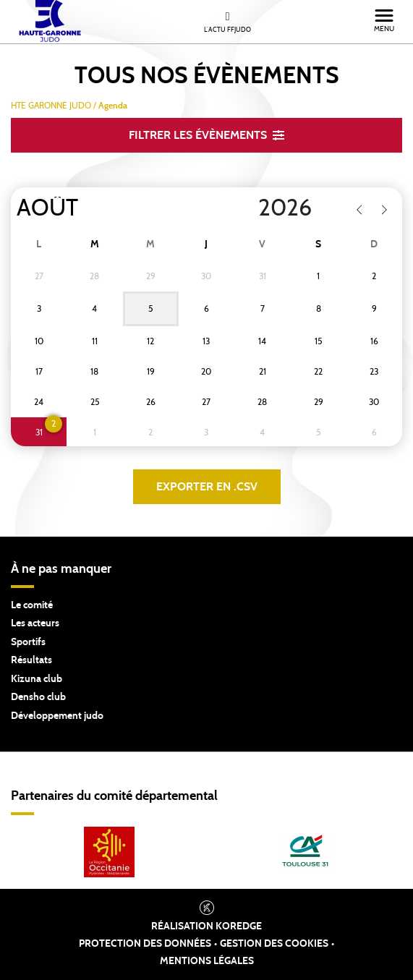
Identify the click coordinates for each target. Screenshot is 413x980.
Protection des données (145, 944)
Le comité (32, 605)
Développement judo (57, 716)
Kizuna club (37, 679)
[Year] (247, 208)
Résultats (31, 660)
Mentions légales (207, 961)
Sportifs (28, 642)
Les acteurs (35, 623)
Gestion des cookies (274, 944)
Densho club (38, 697)
